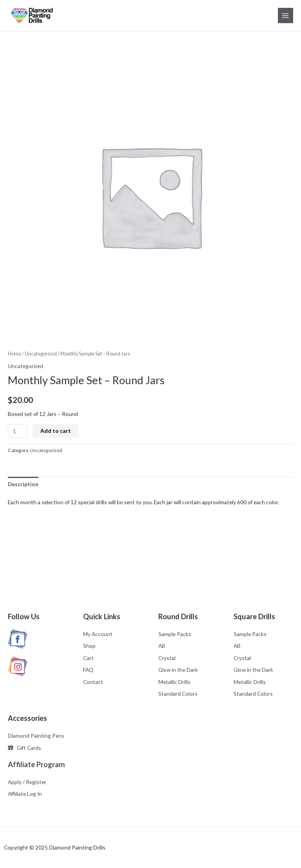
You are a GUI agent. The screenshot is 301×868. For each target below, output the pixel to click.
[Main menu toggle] (286, 15)
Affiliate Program (36, 764)
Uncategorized (41, 354)
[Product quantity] (18, 431)
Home (15, 354)
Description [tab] (23, 484)
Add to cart (56, 431)
